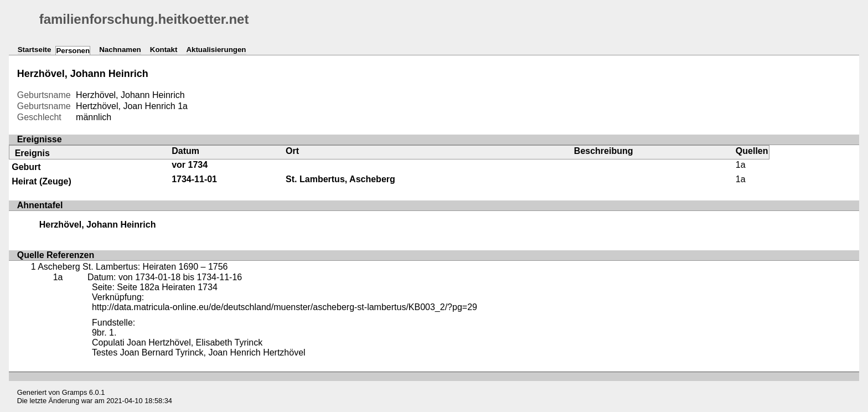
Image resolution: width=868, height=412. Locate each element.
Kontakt (164, 50)
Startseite (35, 50)
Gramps (75, 392)
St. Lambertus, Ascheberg (340, 179)
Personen (73, 51)
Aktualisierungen (216, 50)
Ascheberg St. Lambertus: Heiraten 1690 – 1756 (133, 267)
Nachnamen (120, 50)
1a (183, 106)
